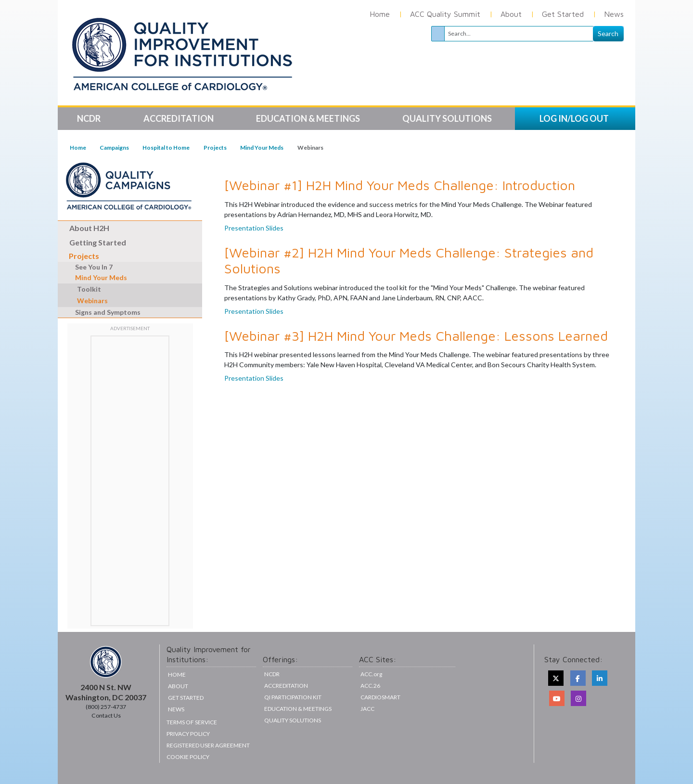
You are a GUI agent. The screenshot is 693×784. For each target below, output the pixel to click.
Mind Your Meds (262, 148)
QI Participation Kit (293, 697)
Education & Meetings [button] (309, 118)
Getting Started (98, 242)
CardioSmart (380, 697)
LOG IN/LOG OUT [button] (574, 118)
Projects (215, 148)
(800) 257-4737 (106, 707)
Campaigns (114, 148)
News (614, 14)
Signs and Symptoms (103, 312)
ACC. (371, 674)
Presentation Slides (254, 228)
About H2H (89, 228)
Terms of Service (192, 722)
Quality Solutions (293, 720)
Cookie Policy (188, 757)
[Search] (519, 34)
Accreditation (286, 686)
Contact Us (106, 715)
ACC (370, 686)
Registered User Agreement (208, 745)
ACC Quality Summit (445, 14)
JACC (367, 709)
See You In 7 (89, 267)
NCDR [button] (90, 118)
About (511, 14)
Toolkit (89, 289)
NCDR (272, 674)
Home (380, 14)
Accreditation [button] (179, 118)
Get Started (563, 14)
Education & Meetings (298, 709)
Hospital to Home (166, 148)
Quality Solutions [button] (448, 118)
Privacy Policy (188, 734)
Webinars (92, 301)
